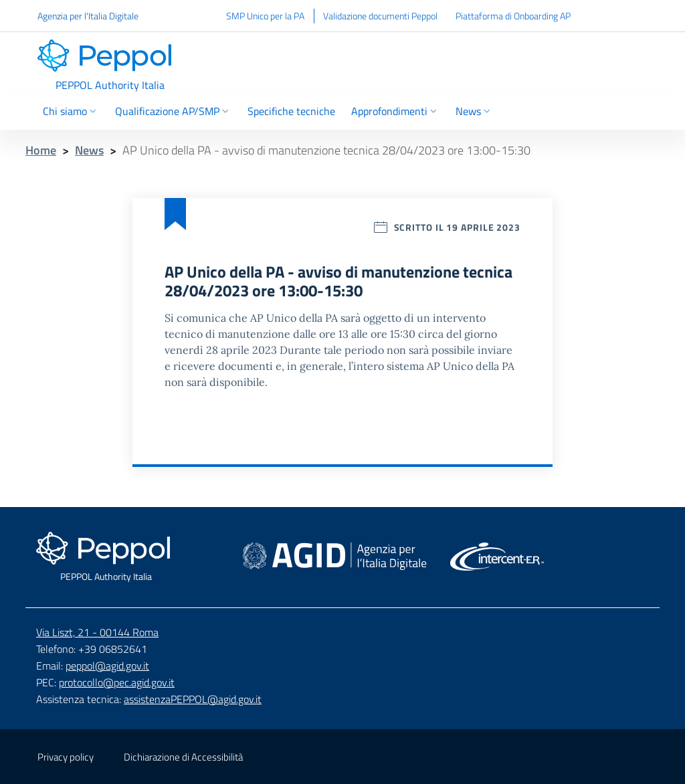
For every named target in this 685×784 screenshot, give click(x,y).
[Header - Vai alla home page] (110, 66)
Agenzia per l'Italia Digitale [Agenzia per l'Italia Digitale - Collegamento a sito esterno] (88, 16)
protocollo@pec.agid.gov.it (117, 682)
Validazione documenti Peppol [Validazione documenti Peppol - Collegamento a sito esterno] (380, 16)
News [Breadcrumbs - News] (89, 150)
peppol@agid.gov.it (107, 666)
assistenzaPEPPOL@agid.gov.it (193, 699)
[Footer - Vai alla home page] (106, 557)
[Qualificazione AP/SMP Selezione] (173, 112)
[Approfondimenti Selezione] (395, 112)
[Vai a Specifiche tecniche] (291, 112)
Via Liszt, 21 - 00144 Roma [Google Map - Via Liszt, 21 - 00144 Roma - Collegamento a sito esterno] (97, 632)
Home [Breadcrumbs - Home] (41, 150)
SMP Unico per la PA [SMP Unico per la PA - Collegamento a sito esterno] (265, 16)
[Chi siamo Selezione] (72, 112)
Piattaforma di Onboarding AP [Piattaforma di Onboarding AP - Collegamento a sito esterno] (513, 16)
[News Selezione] (473, 112)
